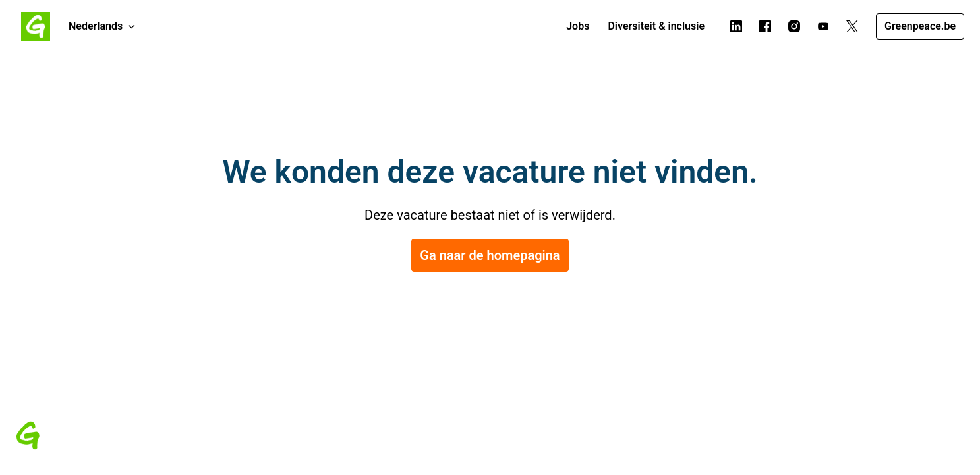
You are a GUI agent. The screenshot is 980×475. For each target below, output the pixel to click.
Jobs (578, 26)
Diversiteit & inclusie (656, 26)
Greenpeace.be (920, 26)
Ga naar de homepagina (490, 255)
